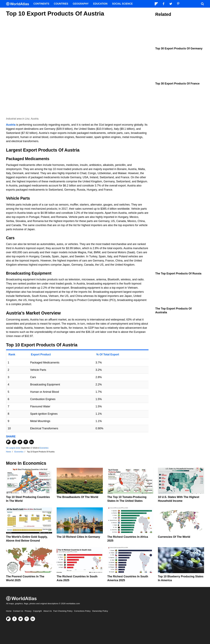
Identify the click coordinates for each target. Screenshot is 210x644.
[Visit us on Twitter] (21, 619)
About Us (48, 611)
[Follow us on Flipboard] (8, 619)
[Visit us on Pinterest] (27, 619)
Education (100, 4)
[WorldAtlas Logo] (19, 4)
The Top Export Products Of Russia (178, 274)
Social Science (122, 4)
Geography (81, 4)
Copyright (37, 611)
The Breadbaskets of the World (77, 497)
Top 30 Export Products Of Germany (179, 48)
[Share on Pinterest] (26, 442)
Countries (61, 4)
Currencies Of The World (174, 537)
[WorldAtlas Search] (203, 4)
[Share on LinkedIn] (32, 442)
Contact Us (18, 611)
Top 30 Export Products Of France (177, 84)
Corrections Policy (82, 611)
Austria (11, 125)
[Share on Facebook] (14, 442)
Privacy (28, 611)
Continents (41, 4)
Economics (44, 448)
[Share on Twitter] (20, 442)
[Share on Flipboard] (8, 442)
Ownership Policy (100, 611)
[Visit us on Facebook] (14, 619)
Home (9, 611)
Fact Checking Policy (63, 611)
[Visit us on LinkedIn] (33, 619)
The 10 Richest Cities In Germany (78, 537)
